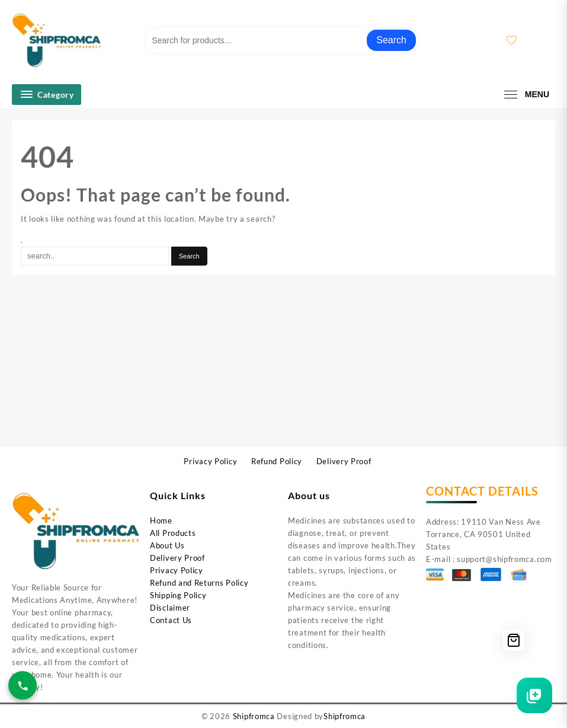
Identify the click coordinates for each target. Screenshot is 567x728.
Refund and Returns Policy (199, 583)
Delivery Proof (177, 558)
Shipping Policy (178, 595)
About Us (167, 545)
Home (161, 521)
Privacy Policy (177, 570)
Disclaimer (170, 608)
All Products (173, 533)
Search (391, 40)
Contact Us (171, 620)
